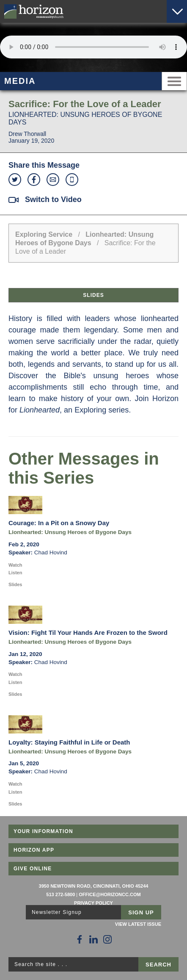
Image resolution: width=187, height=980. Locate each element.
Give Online (33, 869)
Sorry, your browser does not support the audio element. (93, 47)
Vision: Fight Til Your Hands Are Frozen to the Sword (88, 633)
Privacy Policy (93, 903)
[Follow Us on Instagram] (107, 939)
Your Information (43, 831)
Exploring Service (44, 234)
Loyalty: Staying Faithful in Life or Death (69, 742)
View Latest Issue (138, 924)
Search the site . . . (41, 964)
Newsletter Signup (57, 912)
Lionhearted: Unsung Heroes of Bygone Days (70, 532)
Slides (93, 295)
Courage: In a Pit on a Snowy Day (59, 523)
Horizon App (34, 850)
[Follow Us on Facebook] (80, 939)
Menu (174, 81)
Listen (15, 573)
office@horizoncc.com (110, 894)
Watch (15, 565)
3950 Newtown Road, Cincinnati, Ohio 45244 (94, 886)
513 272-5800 (60, 894)
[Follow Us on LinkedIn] (93, 939)
